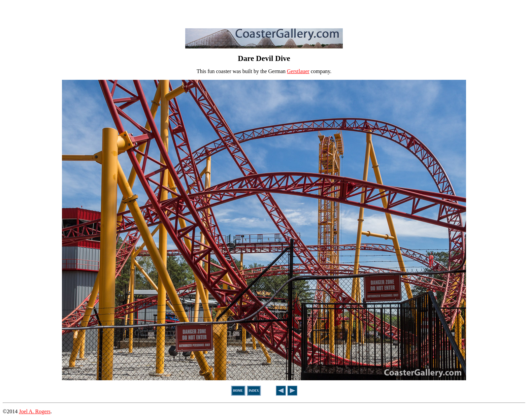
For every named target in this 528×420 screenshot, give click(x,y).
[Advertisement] (264, 13)
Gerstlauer (298, 71)
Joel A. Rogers (35, 411)
